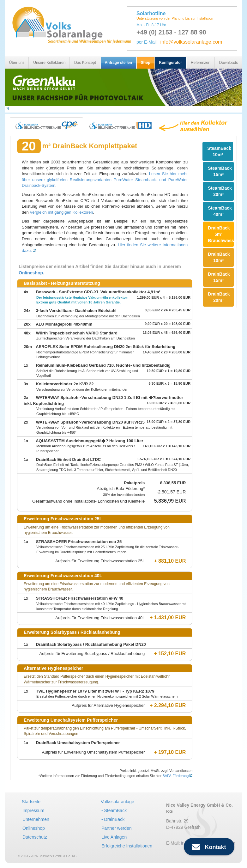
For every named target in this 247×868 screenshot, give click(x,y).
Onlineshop (31, 273)
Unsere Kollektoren (49, 63)
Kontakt (209, 847)
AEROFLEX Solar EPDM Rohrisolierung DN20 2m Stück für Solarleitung (105, 347)
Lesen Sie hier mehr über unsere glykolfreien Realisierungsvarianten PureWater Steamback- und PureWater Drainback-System (105, 180)
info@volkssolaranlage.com (191, 42)
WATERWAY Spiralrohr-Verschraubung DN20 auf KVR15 (90, 422)
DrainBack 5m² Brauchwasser (221, 234)
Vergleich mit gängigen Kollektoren (61, 212)
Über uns (17, 63)
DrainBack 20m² (219, 297)
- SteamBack (114, 810)
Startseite (31, 802)
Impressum (33, 810)
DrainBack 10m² (219, 257)
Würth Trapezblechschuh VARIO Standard (77, 333)
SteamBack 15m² (220, 171)
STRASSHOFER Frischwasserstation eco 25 (79, 542)
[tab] (46, 125)
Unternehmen (36, 819)
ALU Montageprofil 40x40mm (64, 324)
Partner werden (117, 828)
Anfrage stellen (118, 63)
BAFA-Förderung (175, 776)
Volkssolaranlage (117, 802)
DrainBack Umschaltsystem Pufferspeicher (78, 743)
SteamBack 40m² (220, 211)
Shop (146, 63)
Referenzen (201, 63)
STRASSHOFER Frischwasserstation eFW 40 (80, 598)
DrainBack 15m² (219, 277)
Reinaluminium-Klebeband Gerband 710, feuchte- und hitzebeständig (103, 365)
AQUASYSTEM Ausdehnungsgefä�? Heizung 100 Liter (89, 441)
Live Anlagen (114, 837)
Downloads (229, 63)
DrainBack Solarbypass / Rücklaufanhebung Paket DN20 (91, 644)
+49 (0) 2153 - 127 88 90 (171, 32)
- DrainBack (113, 819)
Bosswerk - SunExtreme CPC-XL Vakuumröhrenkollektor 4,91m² (98, 292)
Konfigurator (171, 63)
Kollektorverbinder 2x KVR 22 (65, 384)
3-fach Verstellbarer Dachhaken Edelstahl (76, 311)
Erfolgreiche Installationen (127, 846)
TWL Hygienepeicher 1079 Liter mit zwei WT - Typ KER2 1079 (95, 691)
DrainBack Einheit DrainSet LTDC (69, 459)
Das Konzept (85, 63)
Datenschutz (35, 837)
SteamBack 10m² (219, 151)
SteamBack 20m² (220, 191)
